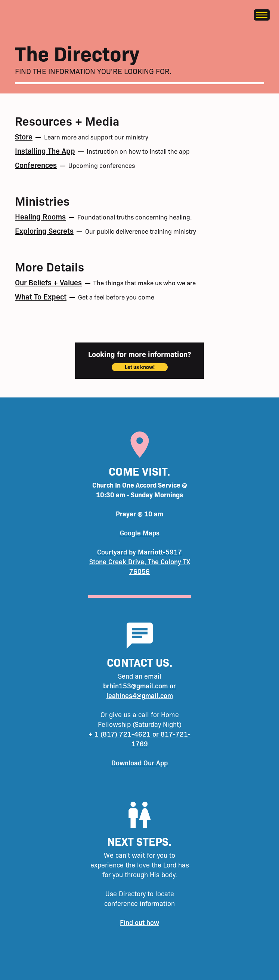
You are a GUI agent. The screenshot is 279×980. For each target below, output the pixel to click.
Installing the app (45, 150)
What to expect (41, 296)
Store (24, 136)
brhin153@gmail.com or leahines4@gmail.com (139, 690)
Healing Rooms (40, 216)
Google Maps (140, 533)
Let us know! (140, 367)
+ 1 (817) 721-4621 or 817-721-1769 (139, 739)
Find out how (139, 922)
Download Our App (139, 763)
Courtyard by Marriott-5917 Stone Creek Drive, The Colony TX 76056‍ (140, 561)
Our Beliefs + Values (48, 282)
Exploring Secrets (44, 230)
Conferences (36, 165)
